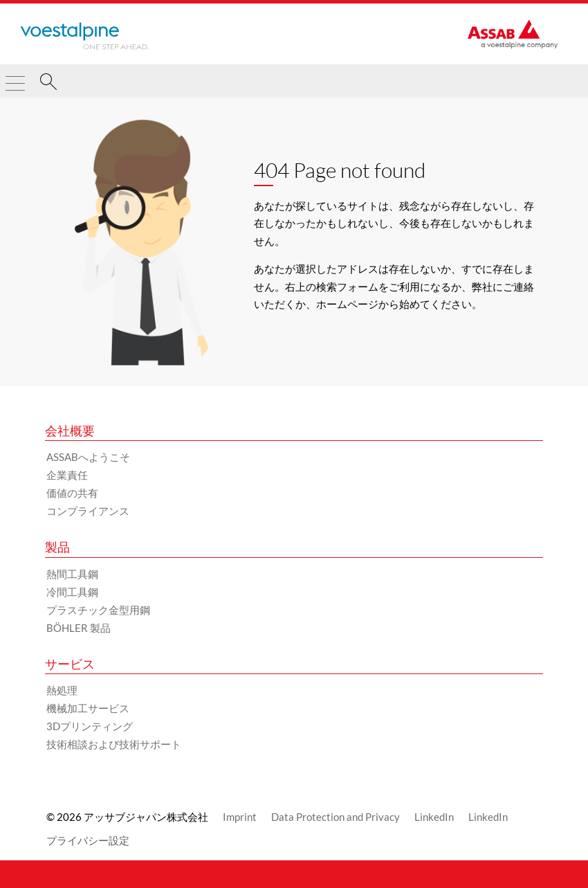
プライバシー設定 (88, 840)
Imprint (240, 817)
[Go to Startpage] (84, 36)
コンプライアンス (88, 511)
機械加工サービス (88, 708)
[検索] (48, 84)
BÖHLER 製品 (79, 628)
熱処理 (62, 690)
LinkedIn (434, 817)
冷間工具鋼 (72, 592)
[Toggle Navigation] (15, 78)
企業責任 (67, 475)
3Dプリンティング (90, 726)
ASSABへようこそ (88, 457)
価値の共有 (72, 493)
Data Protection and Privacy (336, 817)
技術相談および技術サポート (114, 744)
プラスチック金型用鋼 (98, 610)
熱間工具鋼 (72, 574)
